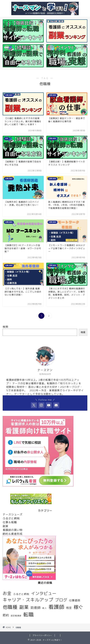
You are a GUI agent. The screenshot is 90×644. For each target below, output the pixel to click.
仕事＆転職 (10, 522)
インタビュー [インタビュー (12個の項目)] (44, 593)
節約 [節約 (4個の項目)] (6, 615)
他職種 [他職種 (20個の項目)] (10, 607)
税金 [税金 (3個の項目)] (69, 608)
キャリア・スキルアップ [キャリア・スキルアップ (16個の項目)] (28, 600)
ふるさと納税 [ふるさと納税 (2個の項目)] (21, 594)
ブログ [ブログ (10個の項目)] (61, 600)
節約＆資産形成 (13, 534)
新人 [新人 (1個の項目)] (45, 608)
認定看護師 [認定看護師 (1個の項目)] (16, 616)
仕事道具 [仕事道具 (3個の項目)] (75, 600)
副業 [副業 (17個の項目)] (24, 607)
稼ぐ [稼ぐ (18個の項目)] (78, 607)
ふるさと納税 (11, 518)
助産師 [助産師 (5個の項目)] (36, 608)
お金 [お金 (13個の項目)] (7, 593)
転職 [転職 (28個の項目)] (28, 614)
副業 (5, 526)
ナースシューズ (13, 514)
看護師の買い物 (13, 530)
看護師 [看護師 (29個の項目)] (56, 607)
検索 (5, 327)
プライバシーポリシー (42, 635)
